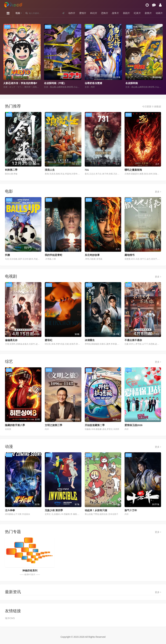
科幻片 (94, 13)
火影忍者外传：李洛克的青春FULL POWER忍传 (30, 83)
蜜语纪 (49, 340)
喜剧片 (126, 13)
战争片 (115, 13)
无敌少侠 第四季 (54, 510)
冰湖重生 (90, 340)
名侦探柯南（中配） (55, 83)
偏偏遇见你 (11, 340)
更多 (158, 192)
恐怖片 (105, 13)
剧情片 (148, 13)
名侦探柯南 (132, 83)
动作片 (72, 13)
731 (87, 170)
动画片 (159, 13)
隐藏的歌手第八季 (15, 425)
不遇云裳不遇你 (133, 340)
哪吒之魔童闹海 (133, 170)
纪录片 (137, 13)
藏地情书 (130, 255)
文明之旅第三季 (53, 425)
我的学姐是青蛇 (53, 255)
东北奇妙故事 (92, 255)
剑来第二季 (11, 170)
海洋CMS (10, 618)
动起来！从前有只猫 (96, 510)
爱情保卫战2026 (133, 425)
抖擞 (7, 255)
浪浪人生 (50, 170)
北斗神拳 (10, 510)
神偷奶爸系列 (30, 570)
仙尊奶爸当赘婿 (93, 83)
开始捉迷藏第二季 (95, 425)
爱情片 (83, 13)
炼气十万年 (131, 510)
